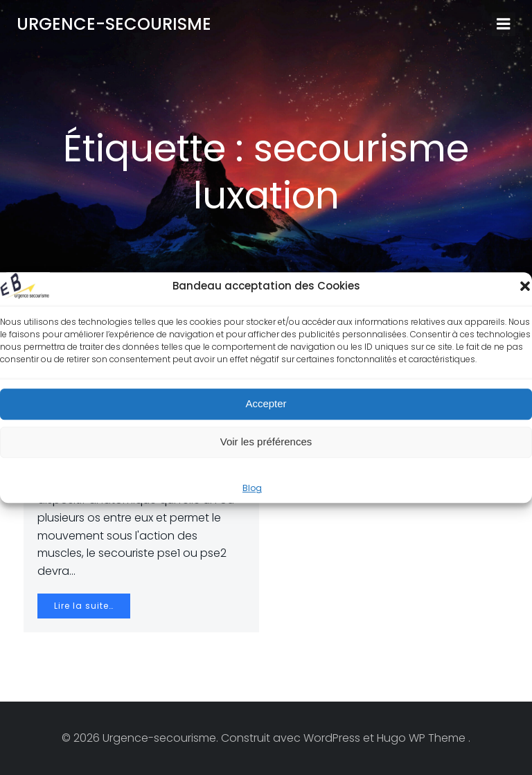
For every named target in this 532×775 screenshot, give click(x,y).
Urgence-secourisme (114, 24)
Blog (252, 488)
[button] (525, 286)
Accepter (266, 403)
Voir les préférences (266, 442)
